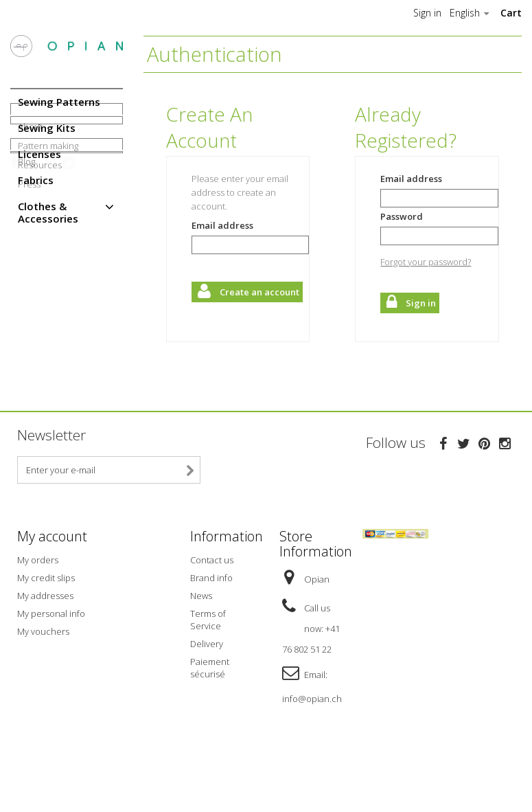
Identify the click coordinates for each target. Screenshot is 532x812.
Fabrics (36, 180)
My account (52, 588)
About (30, 268)
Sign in (427, 13)
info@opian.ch (312, 749)
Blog (26, 372)
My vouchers (43, 682)
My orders (38, 611)
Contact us (212, 611)
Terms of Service (208, 670)
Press (29, 326)
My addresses (45, 646)
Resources (40, 306)
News (201, 646)
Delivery (207, 695)
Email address (222, 225)
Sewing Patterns (59, 102)
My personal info (51, 664)
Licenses (39, 154)
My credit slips (46, 629)
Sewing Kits (47, 128)
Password (402, 216)
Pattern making (48, 287)
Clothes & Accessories (48, 212)
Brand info (211, 629)
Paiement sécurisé (210, 719)
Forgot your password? (426, 262)
